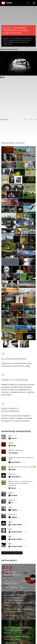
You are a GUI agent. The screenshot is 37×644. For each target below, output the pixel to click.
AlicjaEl (13, 446)
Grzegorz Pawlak (16, 525)
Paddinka (14, 510)
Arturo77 (14, 438)
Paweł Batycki (16, 462)
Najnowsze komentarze (16, 431)
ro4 (12, 503)
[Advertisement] (18, 98)
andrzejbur (15, 453)
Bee (4, 77)
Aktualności (9, 560)
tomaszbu (14, 495)
